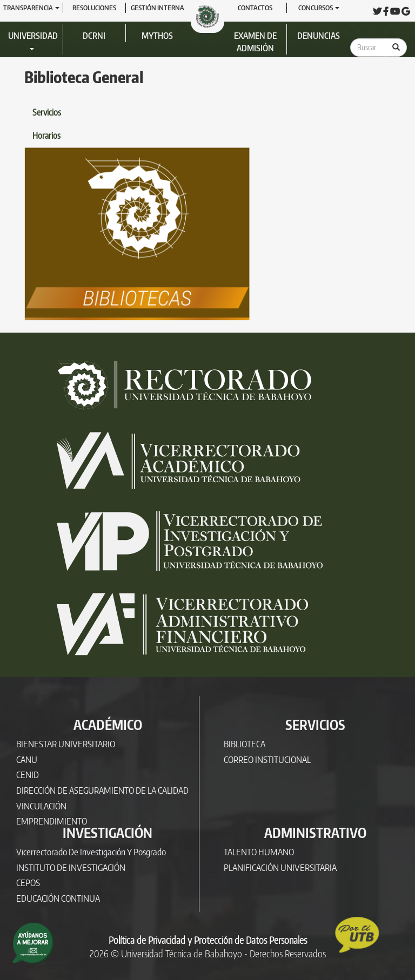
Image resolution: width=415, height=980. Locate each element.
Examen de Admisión (255, 42)
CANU (27, 759)
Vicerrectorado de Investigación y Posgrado (91, 852)
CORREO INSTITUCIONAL (267, 759)
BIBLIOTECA (245, 744)
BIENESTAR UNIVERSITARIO (66, 744)
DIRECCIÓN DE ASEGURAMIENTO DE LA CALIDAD (102, 790)
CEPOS (28, 883)
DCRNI (94, 36)
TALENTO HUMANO (259, 852)
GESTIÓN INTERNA (158, 8)
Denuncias (319, 36)
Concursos (319, 8)
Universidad (33, 40)
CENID (28, 775)
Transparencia (31, 8)
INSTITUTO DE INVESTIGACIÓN (71, 867)
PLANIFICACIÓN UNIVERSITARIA (280, 867)
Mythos (157, 36)
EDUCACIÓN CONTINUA (58, 898)
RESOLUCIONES (94, 8)
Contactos (255, 8)
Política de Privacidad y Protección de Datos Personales (208, 940)
